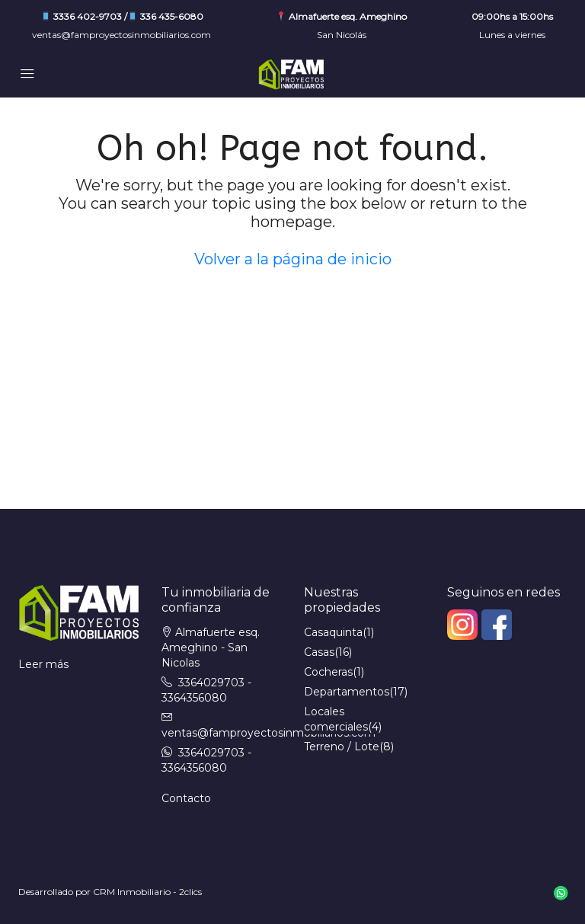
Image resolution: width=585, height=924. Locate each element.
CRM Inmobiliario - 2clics (147, 892)
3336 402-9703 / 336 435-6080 (122, 16)
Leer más (43, 664)
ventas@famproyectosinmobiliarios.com (121, 35)
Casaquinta (333, 632)
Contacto (186, 798)
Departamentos (347, 692)
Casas (319, 652)
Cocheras (328, 672)
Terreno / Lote (342, 747)
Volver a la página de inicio (293, 259)
